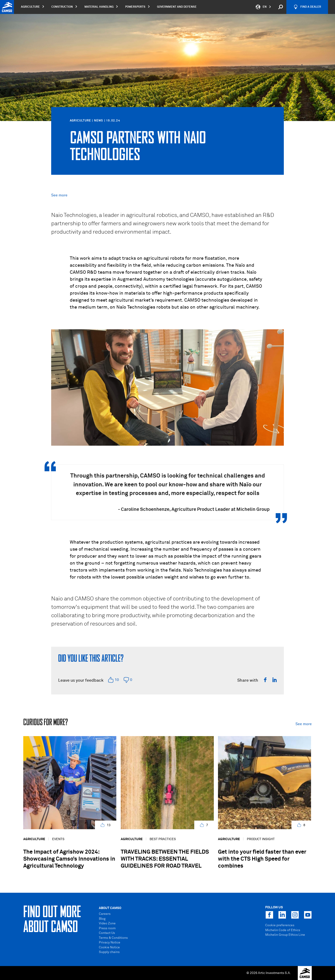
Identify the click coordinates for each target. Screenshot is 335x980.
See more (59, 195)
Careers (105, 914)
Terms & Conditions (113, 938)
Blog (102, 919)
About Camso (110, 908)
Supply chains (109, 952)
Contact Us (107, 933)
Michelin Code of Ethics (283, 930)
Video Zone (107, 923)
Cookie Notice (109, 947)
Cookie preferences (280, 925)
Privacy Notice (110, 943)
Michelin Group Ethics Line (285, 935)
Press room (107, 928)
